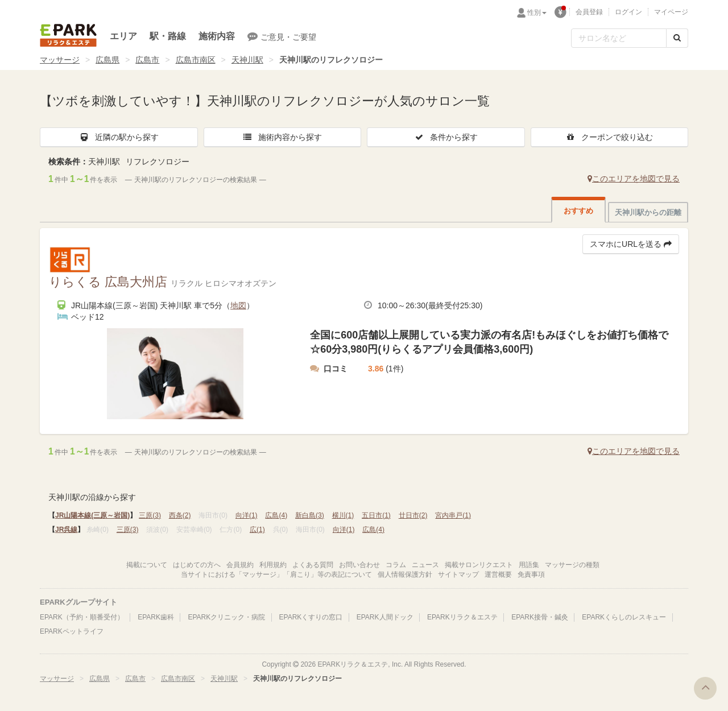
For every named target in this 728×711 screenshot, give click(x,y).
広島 (276, 515)
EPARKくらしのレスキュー (624, 617)
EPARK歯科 (156, 617)
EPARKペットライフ (72, 631)
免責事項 (531, 574)
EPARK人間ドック (385, 617)
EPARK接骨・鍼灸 (540, 617)
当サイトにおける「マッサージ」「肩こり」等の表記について (276, 574)
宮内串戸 (453, 515)
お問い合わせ (359, 565)
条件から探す (446, 137)
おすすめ (578, 211)
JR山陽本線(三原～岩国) (92, 515)
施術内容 (217, 36)
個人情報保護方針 (405, 574)
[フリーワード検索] (619, 38)
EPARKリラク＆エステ (68, 35)
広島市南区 (196, 60)
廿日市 (413, 515)
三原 (150, 515)
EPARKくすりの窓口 (311, 617)
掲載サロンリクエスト (479, 565)
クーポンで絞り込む (609, 137)
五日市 (376, 515)
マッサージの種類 (572, 565)
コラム (396, 565)
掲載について (147, 565)
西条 (180, 515)
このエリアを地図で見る (634, 179)
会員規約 (240, 565)
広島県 (107, 60)
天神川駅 (247, 60)
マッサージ (60, 60)
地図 (238, 305)
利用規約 (273, 565)
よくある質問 (313, 565)
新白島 (310, 515)
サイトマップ (458, 574)
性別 (537, 13)
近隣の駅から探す (119, 137)
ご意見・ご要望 (282, 36)
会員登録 (589, 12)
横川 (343, 515)
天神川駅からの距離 (648, 212)
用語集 (529, 565)
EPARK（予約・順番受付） (82, 617)
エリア (123, 36)
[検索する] (677, 38)
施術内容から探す (282, 137)
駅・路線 (168, 36)
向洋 (247, 515)
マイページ (671, 12)
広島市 (147, 60)
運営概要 (498, 574)
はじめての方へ (197, 565)
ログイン (628, 12)
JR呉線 (66, 530)
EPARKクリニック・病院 (226, 617)
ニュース (425, 565)
